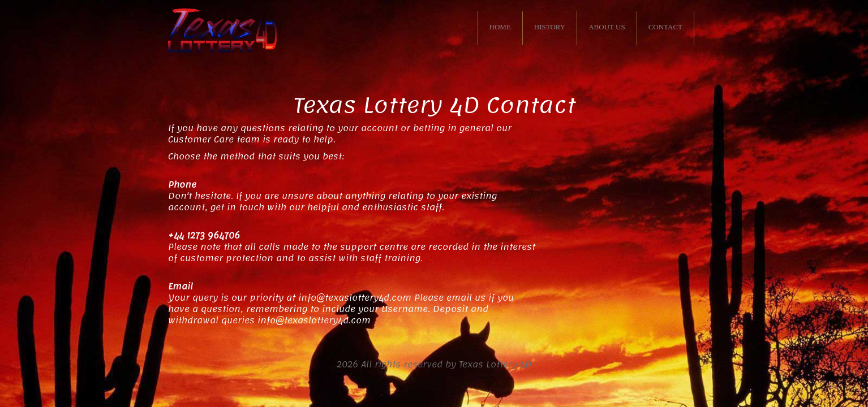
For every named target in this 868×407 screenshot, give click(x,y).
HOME (500, 27)
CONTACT (665, 27)
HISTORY (550, 27)
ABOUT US (607, 27)
